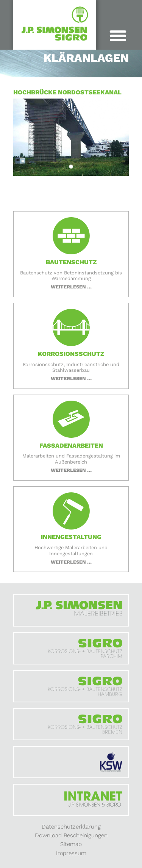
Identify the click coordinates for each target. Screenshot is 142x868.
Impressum (71, 853)
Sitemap (71, 844)
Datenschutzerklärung (71, 827)
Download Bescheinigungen (71, 835)
